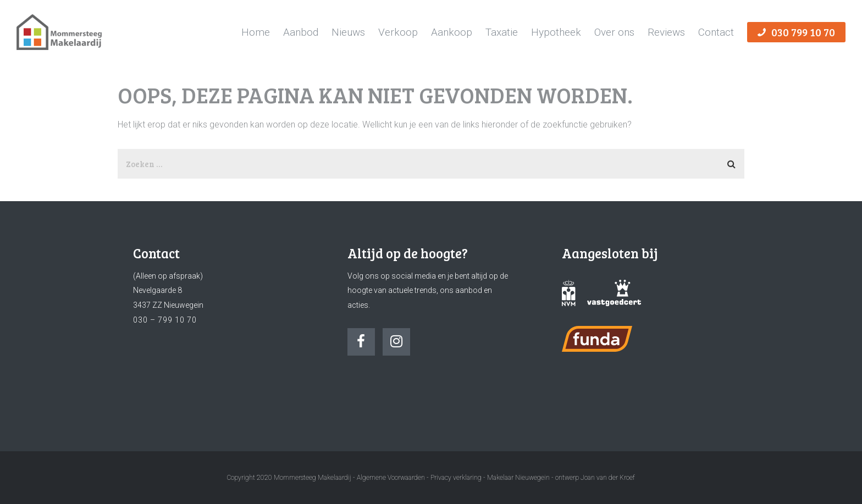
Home (256, 32)
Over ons (614, 32)
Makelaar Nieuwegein (519, 478)
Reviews (666, 32)
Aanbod (301, 32)
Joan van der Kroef (608, 478)
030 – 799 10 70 (165, 320)
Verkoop (398, 32)
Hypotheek (556, 32)
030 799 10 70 (796, 32)
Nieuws (348, 32)
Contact (716, 32)
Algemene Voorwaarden (391, 478)
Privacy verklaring (456, 478)
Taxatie (502, 32)
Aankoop (452, 32)
